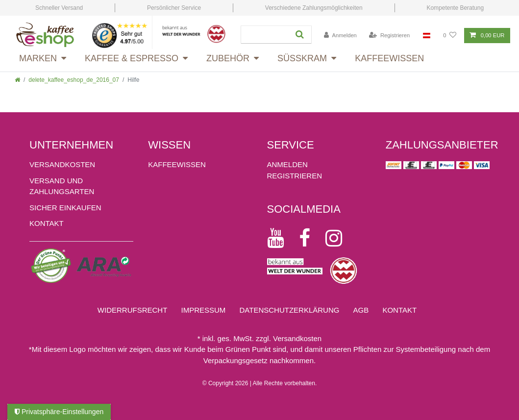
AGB (361, 310)
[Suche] (299, 35)
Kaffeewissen (389, 58)
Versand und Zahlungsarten (62, 186)
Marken (38, 58)
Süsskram (302, 58)
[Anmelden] (340, 36)
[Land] (427, 36)
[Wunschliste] (450, 36)
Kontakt (47, 223)
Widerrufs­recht (133, 310)
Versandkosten (62, 164)
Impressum (203, 310)
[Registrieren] (389, 36)
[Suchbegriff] (264, 35)
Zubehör (228, 58)
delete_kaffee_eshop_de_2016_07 (74, 80)
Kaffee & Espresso (132, 58)
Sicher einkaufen (65, 208)
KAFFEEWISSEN (177, 164)
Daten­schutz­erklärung (290, 310)
